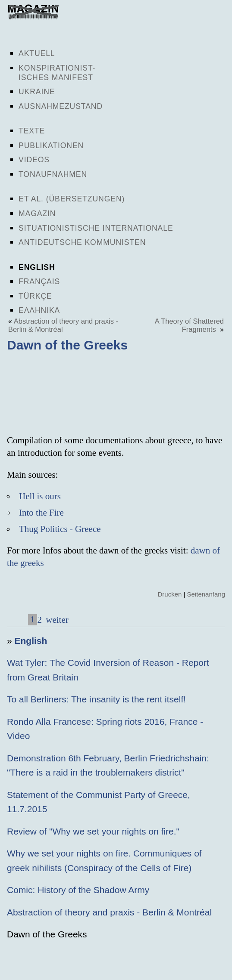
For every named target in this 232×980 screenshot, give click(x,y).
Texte (32, 131)
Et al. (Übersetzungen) (72, 199)
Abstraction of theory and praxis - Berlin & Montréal (109, 912)
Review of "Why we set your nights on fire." (93, 831)
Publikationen (51, 145)
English (37, 267)
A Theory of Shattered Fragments (189, 325)
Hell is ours (40, 496)
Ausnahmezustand (61, 106)
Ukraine (37, 92)
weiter (56, 620)
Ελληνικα (39, 310)
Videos (34, 160)
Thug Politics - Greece (60, 529)
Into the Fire (41, 513)
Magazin (37, 213)
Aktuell (37, 53)
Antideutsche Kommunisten (82, 242)
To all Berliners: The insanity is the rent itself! (96, 699)
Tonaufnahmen (53, 174)
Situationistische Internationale (96, 228)
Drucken (169, 594)
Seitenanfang (206, 594)
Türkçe (35, 296)
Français (39, 281)
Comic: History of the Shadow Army (78, 890)
